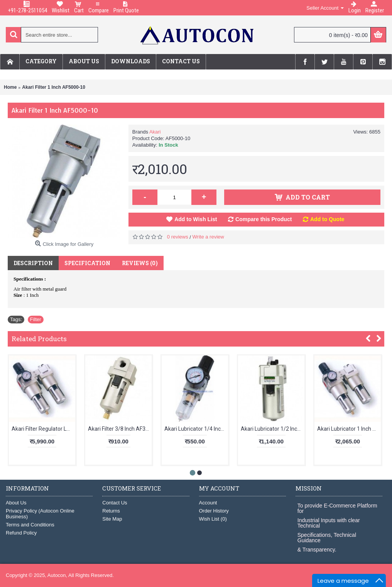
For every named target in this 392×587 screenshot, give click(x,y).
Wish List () (213, 519)
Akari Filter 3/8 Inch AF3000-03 (120, 429)
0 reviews (178, 237)
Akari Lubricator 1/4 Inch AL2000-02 (196, 429)
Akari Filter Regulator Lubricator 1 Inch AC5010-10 (43, 429)
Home (10, 87)
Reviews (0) (140, 263)
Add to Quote (327, 219)
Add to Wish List (196, 219)
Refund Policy (21, 533)
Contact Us (115, 503)
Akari (155, 132)
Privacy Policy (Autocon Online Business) (40, 514)
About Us (16, 503)
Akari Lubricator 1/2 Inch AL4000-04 (273, 429)
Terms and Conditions (30, 525)
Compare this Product (264, 219)
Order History (214, 511)
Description (33, 263)
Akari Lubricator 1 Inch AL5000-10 (349, 429)
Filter (36, 319)
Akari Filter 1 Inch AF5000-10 (54, 87)
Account (208, 503)
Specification (87, 263)
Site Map (112, 519)
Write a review (208, 237)
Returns (111, 511)
